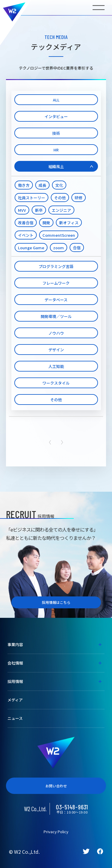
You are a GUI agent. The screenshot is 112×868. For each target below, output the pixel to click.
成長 (42, 185)
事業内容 (15, 644)
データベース (56, 300)
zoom (59, 248)
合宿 (77, 248)
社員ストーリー (32, 198)
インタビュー (56, 116)
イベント (26, 235)
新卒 (39, 210)
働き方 (24, 185)
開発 (46, 223)
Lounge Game (31, 248)
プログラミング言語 (56, 266)
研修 (79, 198)
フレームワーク (56, 283)
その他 (60, 198)
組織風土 (56, 166)
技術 (56, 133)
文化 (59, 185)
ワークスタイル (56, 383)
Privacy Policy (56, 832)
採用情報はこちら (56, 602)
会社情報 (15, 663)
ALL (56, 100)
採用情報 (15, 681)
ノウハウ (56, 333)
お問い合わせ (56, 786)
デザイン (56, 350)
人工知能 (56, 366)
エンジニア (61, 210)
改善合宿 (26, 223)
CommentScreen (59, 235)
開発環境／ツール (56, 316)
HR (56, 150)
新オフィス (69, 223)
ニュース (15, 718)
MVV (22, 210)
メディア (15, 700)
